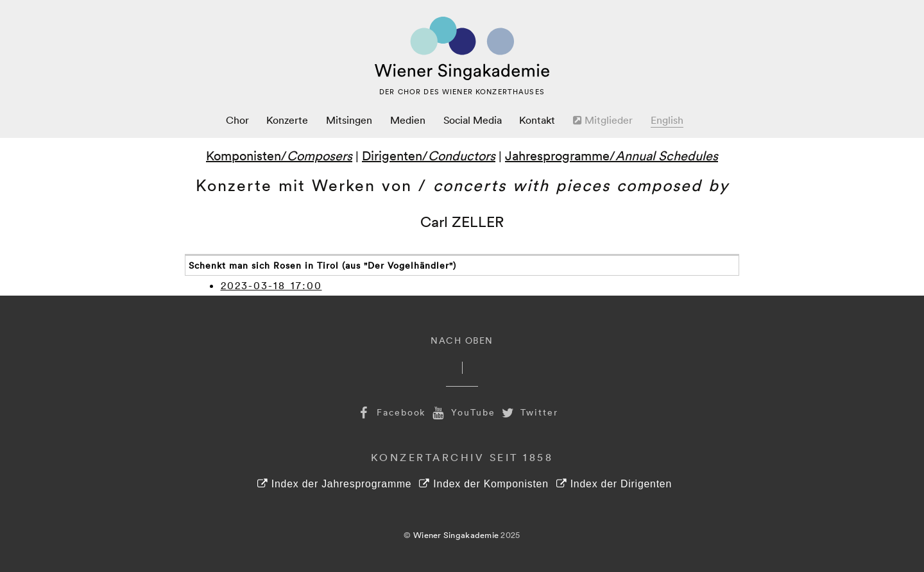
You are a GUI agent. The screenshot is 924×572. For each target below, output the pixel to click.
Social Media (473, 120)
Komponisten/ (279, 155)
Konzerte (287, 120)
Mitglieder (603, 120)
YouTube (462, 412)
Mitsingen (349, 120)
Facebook (390, 412)
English (667, 120)
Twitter (529, 412)
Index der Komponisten (483, 484)
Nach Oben (462, 340)
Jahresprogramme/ (612, 155)
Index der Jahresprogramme (335, 484)
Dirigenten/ (429, 155)
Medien (408, 120)
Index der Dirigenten (614, 484)
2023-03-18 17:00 (271, 285)
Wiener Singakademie (456, 535)
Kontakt (537, 120)
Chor (237, 120)
